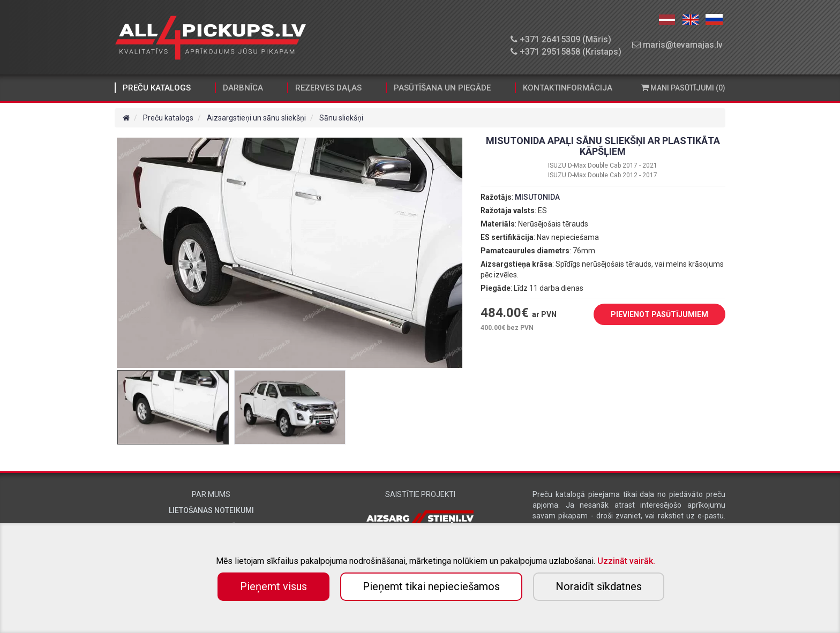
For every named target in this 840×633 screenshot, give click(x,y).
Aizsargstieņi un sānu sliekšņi (256, 118)
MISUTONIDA (537, 197)
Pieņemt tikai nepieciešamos (431, 586)
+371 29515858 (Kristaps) (566, 52)
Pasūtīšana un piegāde (442, 88)
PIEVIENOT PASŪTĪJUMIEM (651, 315)
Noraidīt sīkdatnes (599, 586)
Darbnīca (243, 88)
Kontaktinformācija (568, 88)
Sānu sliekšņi (341, 118)
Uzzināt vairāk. (626, 561)
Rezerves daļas (328, 88)
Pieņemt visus (273, 586)
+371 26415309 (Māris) (561, 39)
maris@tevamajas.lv (677, 45)
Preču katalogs (157, 88)
